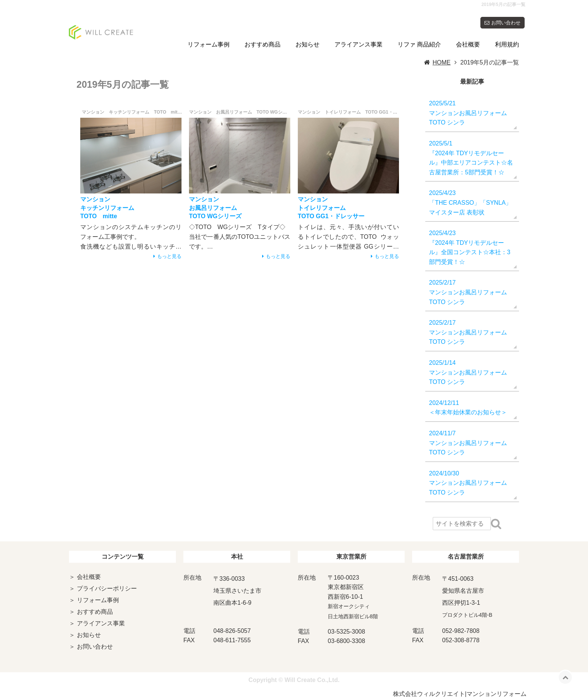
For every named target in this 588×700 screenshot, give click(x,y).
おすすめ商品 (262, 44)
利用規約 (507, 44)
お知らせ (307, 44)
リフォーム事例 (208, 44)
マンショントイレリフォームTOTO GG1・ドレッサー (331, 208)
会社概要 (468, 44)
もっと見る (169, 256)
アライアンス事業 (358, 44)
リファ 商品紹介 (419, 44)
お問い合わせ (506, 23)
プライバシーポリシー (107, 588)
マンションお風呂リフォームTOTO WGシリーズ (215, 208)
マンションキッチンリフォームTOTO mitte (107, 208)
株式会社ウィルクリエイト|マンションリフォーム (460, 694)
